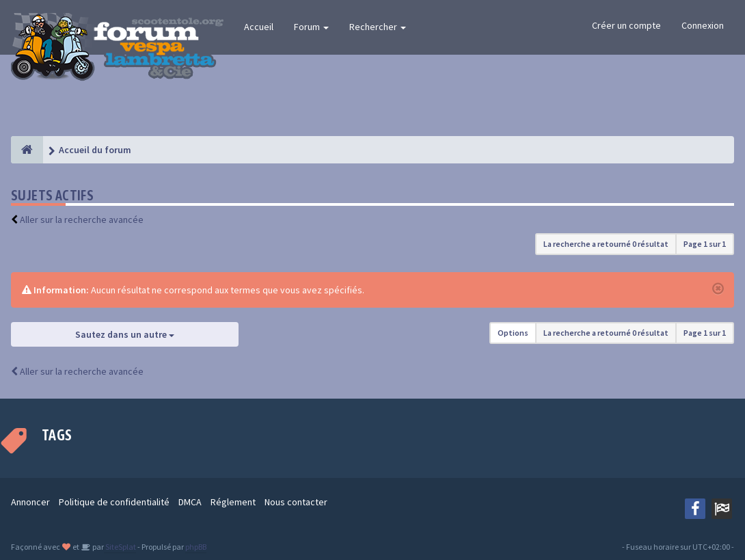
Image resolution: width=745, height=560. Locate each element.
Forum (311, 27)
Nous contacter (296, 502)
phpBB (196, 547)
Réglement (233, 502)
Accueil (259, 27)
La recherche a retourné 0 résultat (606, 244)
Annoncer (30, 502)
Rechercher (378, 27)
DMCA (190, 502)
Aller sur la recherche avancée (82, 219)
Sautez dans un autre (125, 334)
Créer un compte (626, 25)
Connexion (703, 25)
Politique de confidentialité (114, 502)
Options (513, 333)
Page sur (705, 244)
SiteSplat (120, 547)
